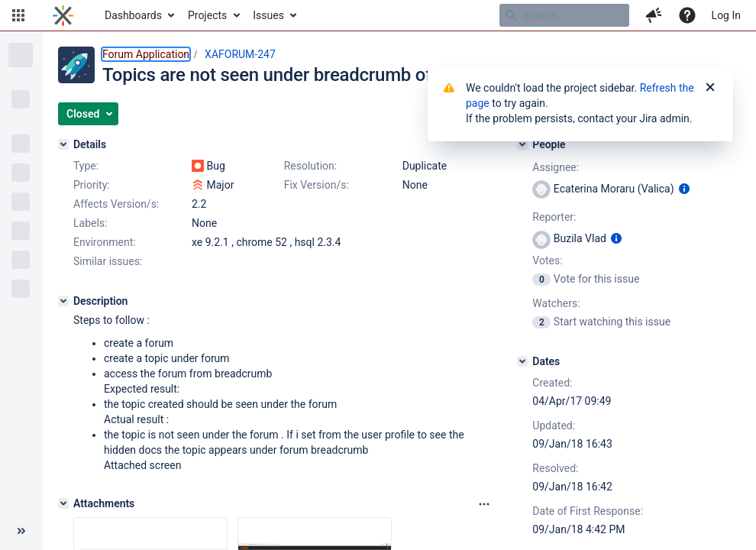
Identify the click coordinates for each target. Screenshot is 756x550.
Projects (207, 15)
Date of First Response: (588, 511)
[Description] (63, 301)
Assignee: (556, 167)
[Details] (63, 144)
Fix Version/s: (317, 185)
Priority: (92, 185)
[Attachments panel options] (484, 504)
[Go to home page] (63, 15)
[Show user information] (684, 189)
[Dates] (522, 361)
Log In (726, 15)
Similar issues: (108, 261)
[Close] (710, 88)
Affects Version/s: (116, 204)
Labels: (90, 223)
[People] (522, 144)
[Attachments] (63, 503)
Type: (86, 166)
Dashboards (133, 15)
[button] (18, 15)
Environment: (105, 242)
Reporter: (554, 217)
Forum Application (146, 54)
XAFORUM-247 (240, 54)
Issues (268, 15)
